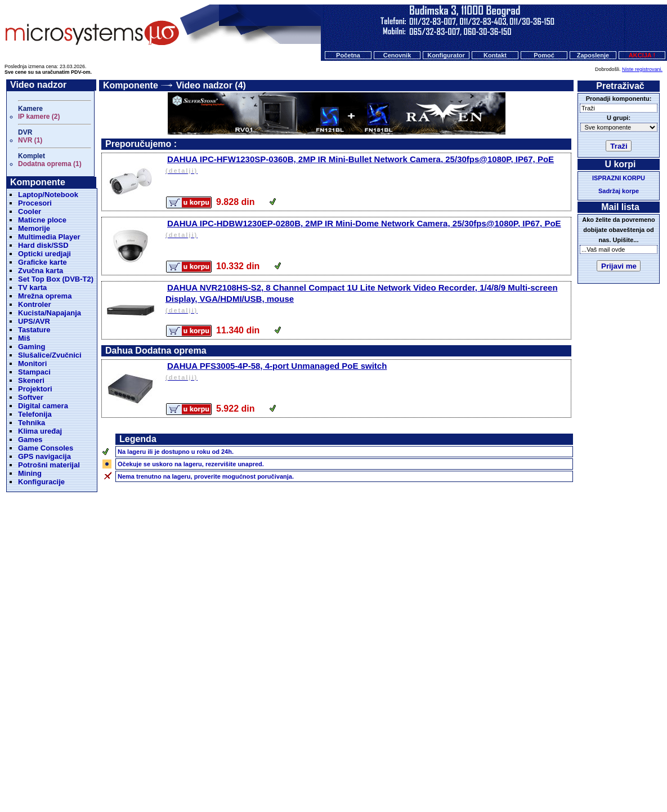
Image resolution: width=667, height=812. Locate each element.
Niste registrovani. (642, 69)
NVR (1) (30, 140)
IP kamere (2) (39, 117)
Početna (348, 55)
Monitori (32, 363)
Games (30, 440)
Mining (30, 473)
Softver (31, 397)
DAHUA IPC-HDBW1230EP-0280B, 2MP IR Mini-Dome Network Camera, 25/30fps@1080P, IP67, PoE (367, 229)
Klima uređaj (40, 431)
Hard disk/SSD (43, 245)
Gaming (32, 347)
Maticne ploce (42, 220)
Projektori (35, 389)
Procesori (35, 203)
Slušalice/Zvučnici (50, 355)
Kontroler (35, 304)
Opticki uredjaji (44, 254)
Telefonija (35, 414)
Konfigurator (446, 55)
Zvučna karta (41, 271)
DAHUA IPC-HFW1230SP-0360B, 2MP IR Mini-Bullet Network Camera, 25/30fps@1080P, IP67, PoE (367, 165)
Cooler (30, 211)
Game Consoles (46, 448)
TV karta (32, 287)
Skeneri (31, 380)
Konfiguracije (41, 482)
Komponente (131, 85)
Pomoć (544, 55)
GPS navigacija (44, 456)
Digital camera (43, 406)
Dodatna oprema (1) (50, 164)
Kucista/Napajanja (50, 313)
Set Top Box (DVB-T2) (56, 279)
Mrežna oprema (45, 296)
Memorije (34, 228)
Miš (24, 338)
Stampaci (34, 372)
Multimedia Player (49, 237)
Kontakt (495, 55)
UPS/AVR (34, 321)
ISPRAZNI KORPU (619, 178)
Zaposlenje (593, 55)
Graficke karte (42, 262)
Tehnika (32, 423)
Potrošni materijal (49, 465)
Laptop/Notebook (48, 195)
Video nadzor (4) (211, 85)
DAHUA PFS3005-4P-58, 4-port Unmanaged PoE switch (367, 372)
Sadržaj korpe (619, 191)
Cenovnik (397, 55)
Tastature (34, 330)
